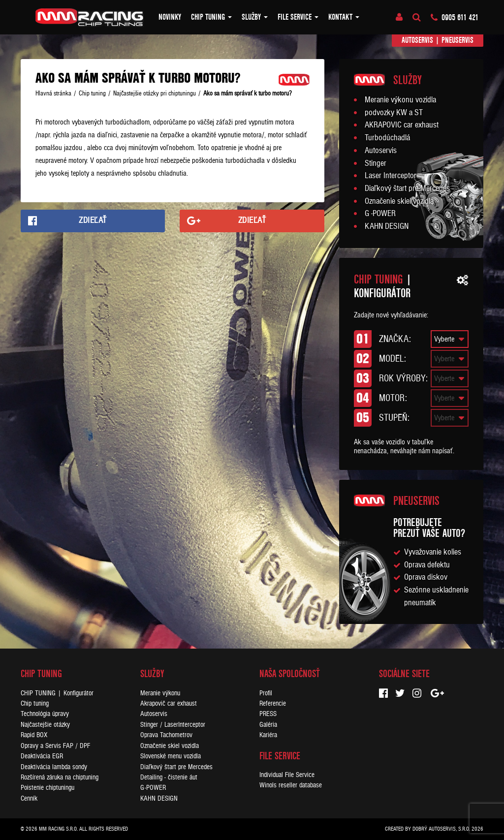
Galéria (268, 725)
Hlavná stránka (53, 93)
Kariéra (268, 735)
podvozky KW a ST (394, 113)
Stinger (376, 163)
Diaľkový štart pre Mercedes (407, 188)
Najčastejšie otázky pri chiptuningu (155, 93)
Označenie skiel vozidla (399, 201)
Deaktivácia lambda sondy (54, 767)
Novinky (170, 17)
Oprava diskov (426, 577)
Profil (266, 693)
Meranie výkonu (160, 693)
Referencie (273, 703)
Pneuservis (457, 40)
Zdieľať (93, 220)
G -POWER (380, 214)
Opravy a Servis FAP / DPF (55, 746)
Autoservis (417, 40)
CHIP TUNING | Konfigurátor (57, 693)
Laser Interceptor (391, 176)
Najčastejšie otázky (45, 725)
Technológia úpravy (45, 714)
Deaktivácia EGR (42, 756)
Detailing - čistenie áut (169, 777)
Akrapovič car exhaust (169, 703)
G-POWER (153, 788)
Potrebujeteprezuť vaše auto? (429, 528)
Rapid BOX (34, 735)
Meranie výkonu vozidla (400, 100)
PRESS (268, 714)
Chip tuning (211, 17)
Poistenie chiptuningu (47, 788)
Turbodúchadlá (387, 138)
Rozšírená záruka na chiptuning (60, 777)
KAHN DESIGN (387, 226)
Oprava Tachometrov (166, 735)
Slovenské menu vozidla (171, 756)
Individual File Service (287, 775)
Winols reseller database (291, 785)
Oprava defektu (427, 565)
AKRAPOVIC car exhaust (402, 125)
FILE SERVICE (298, 17)
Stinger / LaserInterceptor (173, 725)
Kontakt (344, 17)
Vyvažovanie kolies (433, 552)
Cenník (29, 798)
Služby (255, 17)
